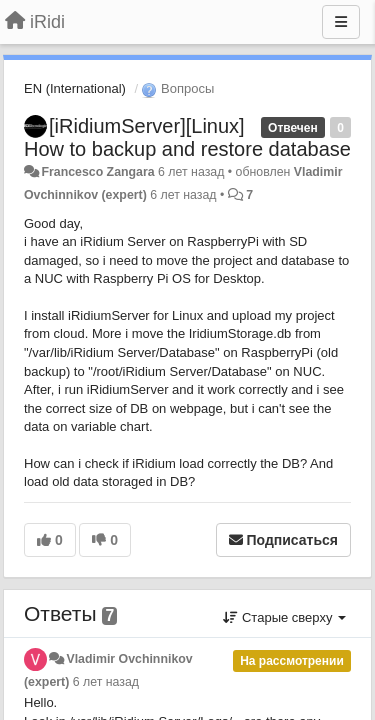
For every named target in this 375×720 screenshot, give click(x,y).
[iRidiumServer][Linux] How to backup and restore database (187, 137)
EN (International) (75, 88)
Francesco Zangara (97, 172)
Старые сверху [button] (284, 617)
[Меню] (341, 22)
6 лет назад (106, 682)
